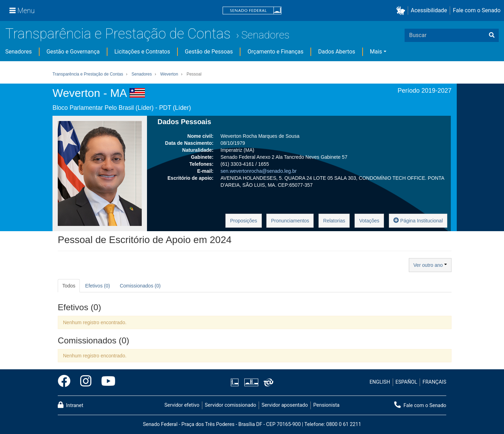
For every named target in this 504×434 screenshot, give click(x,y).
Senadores (265, 35)
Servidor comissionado (230, 405)
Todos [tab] (69, 286)
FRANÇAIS (434, 382)
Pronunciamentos (290, 221)
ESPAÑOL (406, 382)
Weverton (169, 74)
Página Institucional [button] (418, 220)
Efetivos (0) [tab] (97, 286)
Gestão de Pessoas (209, 52)
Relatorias (334, 221)
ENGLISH (380, 382)
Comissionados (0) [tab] (140, 286)
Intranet (71, 405)
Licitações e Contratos (142, 52)
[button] (402, 11)
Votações (369, 221)
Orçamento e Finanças (275, 52)
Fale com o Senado (477, 10)
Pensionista (326, 405)
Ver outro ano (430, 265)
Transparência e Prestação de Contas (118, 34)
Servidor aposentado (285, 405)
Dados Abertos (337, 52)
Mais (376, 52)
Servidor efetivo (182, 405)
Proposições (243, 221)
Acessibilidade (429, 10)
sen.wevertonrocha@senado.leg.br (258, 171)
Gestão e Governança (73, 52)
